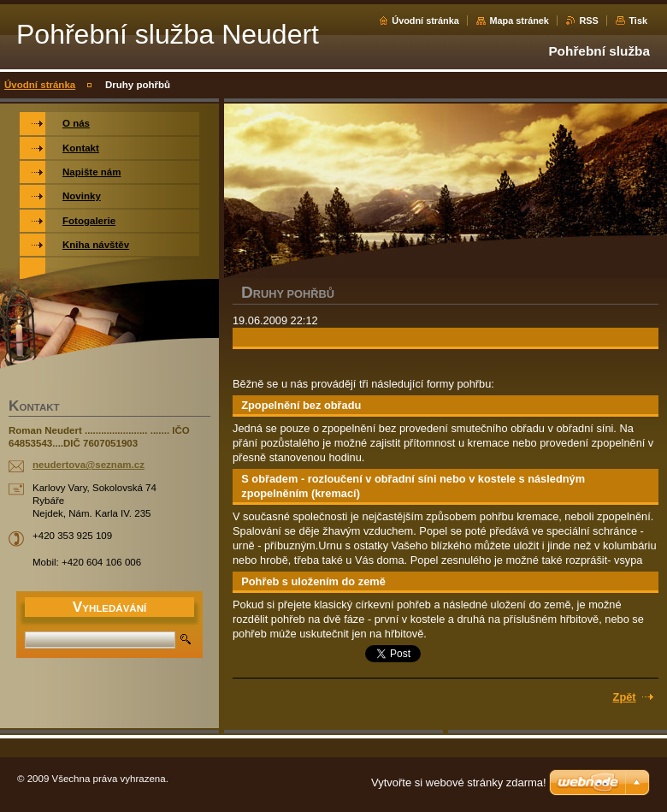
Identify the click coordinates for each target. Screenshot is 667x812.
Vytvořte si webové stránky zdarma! (459, 782)
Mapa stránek (519, 21)
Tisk (638, 21)
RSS (588, 21)
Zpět (625, 697)
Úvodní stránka (425, 21)
